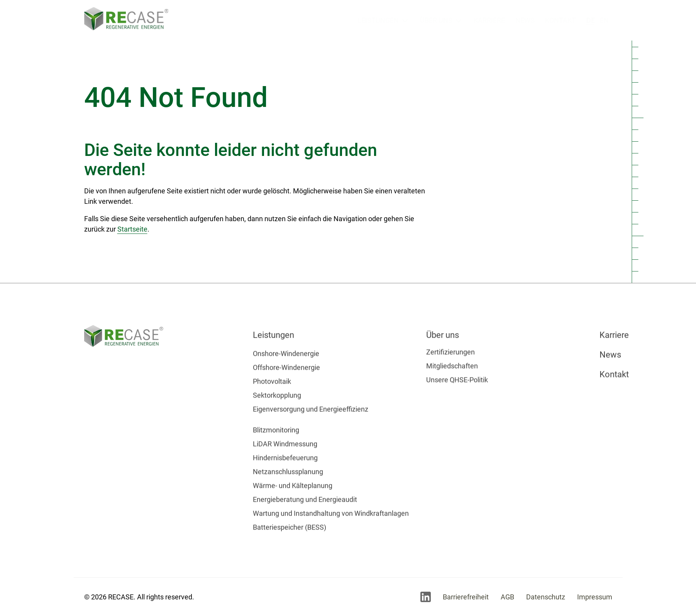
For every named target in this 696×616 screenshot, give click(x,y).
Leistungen (378, 20)
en (604, 19)
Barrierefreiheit (466, 597)
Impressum (595, 597)
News (525, 20)
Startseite (132, 229)
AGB (507, 597)
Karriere (489, 20)
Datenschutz (546, 597)
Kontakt (561, 20)
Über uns (436, 20)
